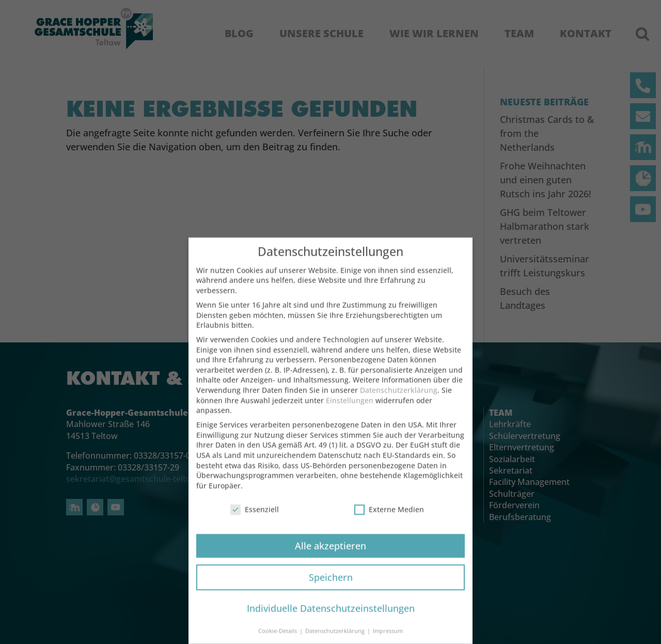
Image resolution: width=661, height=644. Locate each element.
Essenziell (255, 518)
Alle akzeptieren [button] (330, 554)
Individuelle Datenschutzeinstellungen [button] (331, 617)
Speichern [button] (331, 585)
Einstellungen (350, 409)
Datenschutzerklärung (399, 398)
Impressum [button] (388, 639)
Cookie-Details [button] (278, 639)
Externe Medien (389, 518)
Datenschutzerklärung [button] (336, 639)
